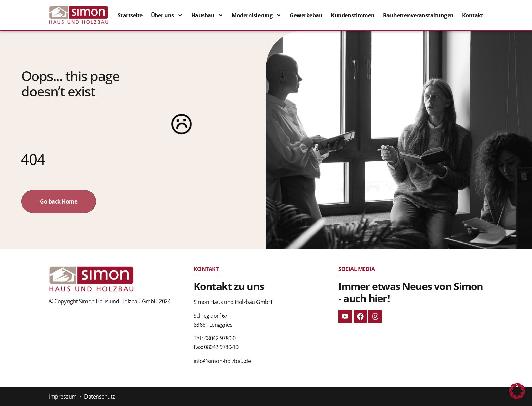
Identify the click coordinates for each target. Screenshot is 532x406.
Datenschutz (100, 397)
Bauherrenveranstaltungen (418, 15)
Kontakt (473, 15)
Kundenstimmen (353, 15)
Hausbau (207, 15)
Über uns (167, 15)
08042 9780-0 (220, 338)
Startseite (130, 15)
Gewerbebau (306, 15)
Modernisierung (256, 15)
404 (33, 159)
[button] (517, 391)
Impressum (63, 397)
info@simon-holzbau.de (222, 361)
